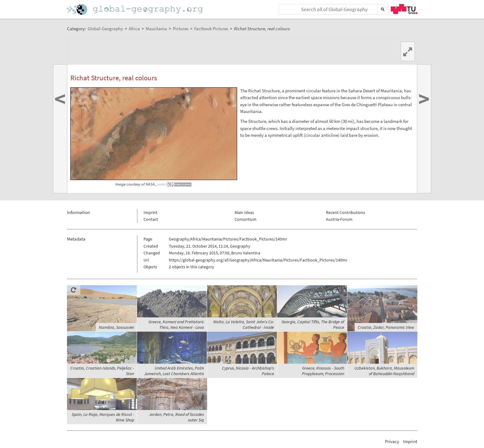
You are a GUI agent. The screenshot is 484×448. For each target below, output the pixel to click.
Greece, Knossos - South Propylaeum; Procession (323, 371)
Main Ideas (244, 212)
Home (136, 9)
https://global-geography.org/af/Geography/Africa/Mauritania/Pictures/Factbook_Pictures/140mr (258, 260)
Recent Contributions (346, 212)
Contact (151, 219)
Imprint (150, 212)
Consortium (246, 219)
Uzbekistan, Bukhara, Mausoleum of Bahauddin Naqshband (384, 371)
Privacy (392, 441)
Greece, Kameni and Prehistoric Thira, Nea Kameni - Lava (176, 324)
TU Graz (404, 9)
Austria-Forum (339, 219)
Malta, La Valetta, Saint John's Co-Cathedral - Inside (244, 324)
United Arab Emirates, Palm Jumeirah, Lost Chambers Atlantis (174, 371)
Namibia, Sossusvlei (116, 327)
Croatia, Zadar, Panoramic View (386, 327)
